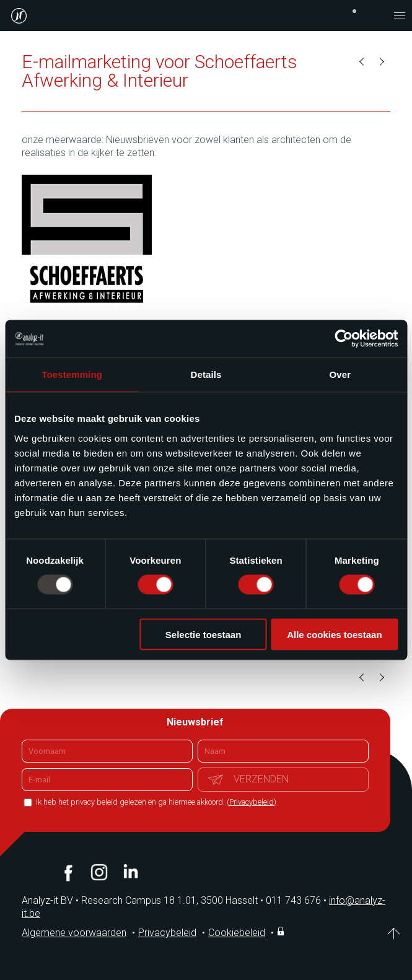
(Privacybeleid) (252, 802)
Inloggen (282, 931)
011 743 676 (297, 900)
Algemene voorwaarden (74, 933)
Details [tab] (206, 374)
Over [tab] (340, 374)
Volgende (381, 62)
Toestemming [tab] (72, 374)
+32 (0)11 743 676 (354, 11)
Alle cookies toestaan (334, 634)
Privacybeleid (167, 933)
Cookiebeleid (237, 933)
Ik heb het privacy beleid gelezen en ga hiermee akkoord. (155, 802)
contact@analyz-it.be (375, 15)
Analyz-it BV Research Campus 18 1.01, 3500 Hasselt (140, 900)
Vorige (362, 62)
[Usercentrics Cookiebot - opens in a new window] (344, 339)
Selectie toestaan (204, 634)
